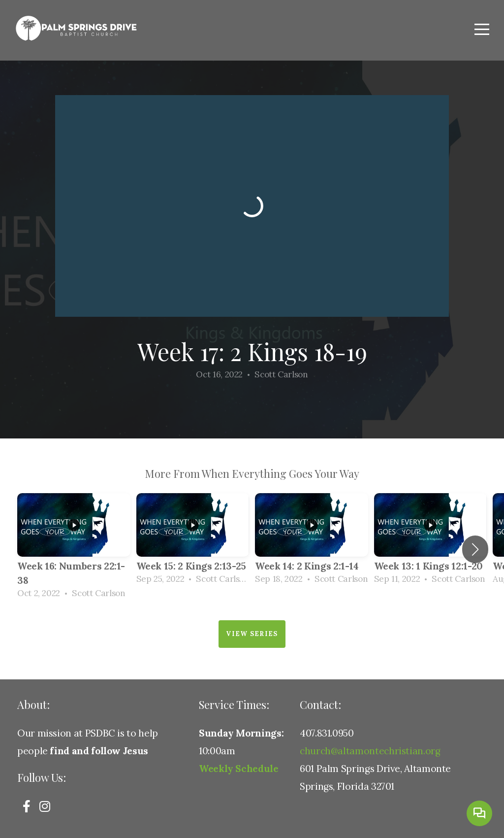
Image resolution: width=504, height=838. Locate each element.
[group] (74, 549)
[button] (475, 549)
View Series (252, 634)
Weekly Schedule (239, 769)
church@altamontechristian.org (370, 751)
